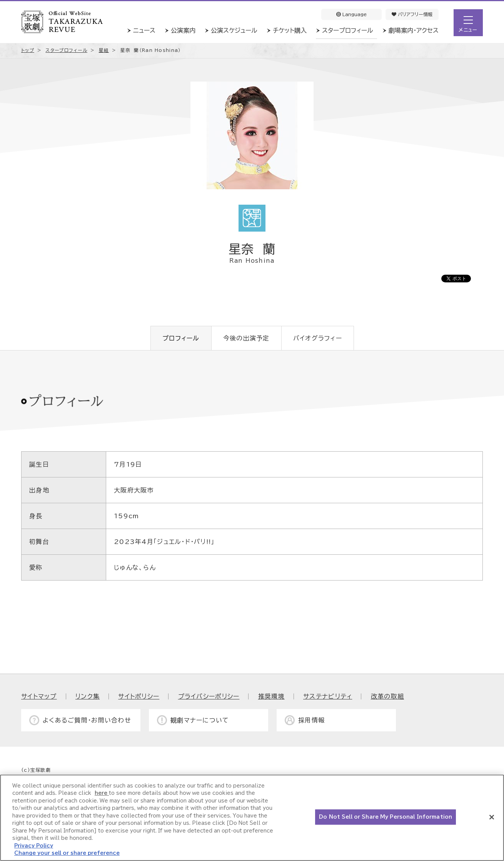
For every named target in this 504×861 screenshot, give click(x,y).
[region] (252, 818)
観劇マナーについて (200, 720)
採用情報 (311, 720)
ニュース (144, 30)
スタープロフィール (348, 30)
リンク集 (88, 696)
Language (351, 14)
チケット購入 (290, 30)
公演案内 (183, 30)
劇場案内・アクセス (414, 30)
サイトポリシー (139, 696)
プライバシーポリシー (209, 696)
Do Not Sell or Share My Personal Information (386, 817)
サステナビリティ (328, 696)
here (102, 793)
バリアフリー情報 (412, 14)
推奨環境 (271, 696)
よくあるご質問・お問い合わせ (87, 720)
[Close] (492, 817)
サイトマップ (39, 696)
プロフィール (181, 338)
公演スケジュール (234, 30)
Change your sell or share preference (67, 853)
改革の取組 (387, 696)
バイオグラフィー (318, 338)
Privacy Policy (34, 846)
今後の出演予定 (246, 338)
